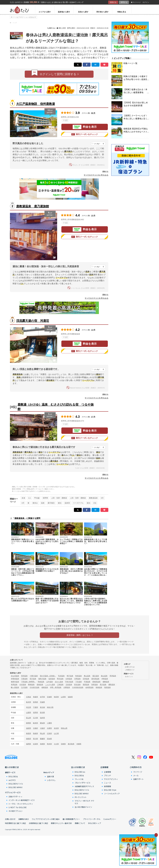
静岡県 (29, 723)
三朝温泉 (60, 685)
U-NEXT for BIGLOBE (18, 807)
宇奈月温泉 (69, 682)
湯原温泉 (86, 685)
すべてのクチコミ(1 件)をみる (97, 478)
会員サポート (139, 779)
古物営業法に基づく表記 (38, 823)
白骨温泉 (69, 679)
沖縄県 (79, 744)
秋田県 (56, 697)
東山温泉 (87, 676)
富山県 (29, 718)
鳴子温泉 (70, 676)
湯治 (88, 503)
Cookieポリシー (110, 819)
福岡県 (29, 744)
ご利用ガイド (130, 670)
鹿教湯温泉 (93, 498)
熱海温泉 (99, 687)
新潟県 (42, 713)
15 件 (93, 216)
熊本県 (49, 744)
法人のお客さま (78, 767)
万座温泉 (24, 679)
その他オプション (16, 811)
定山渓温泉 (15, 676)
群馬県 (35, 702)
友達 (23, 498)
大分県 (56, 744)
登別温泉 (24, 676)
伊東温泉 (105, 679)
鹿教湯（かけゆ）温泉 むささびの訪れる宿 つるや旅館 (56, 407)
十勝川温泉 (34, 676)
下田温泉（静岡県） (28, 682)
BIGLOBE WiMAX (16, 787)
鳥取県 (29, 733)
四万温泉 (33, 679)
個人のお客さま (12, 767)
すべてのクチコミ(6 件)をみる (97, 298)
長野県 (45, 498)
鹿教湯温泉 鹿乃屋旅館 (33, 206)
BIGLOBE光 (13, 776)
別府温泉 (95, 685)
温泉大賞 (50, 776)
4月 (23, 503)
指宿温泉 (107, 687)
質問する (124, 2)
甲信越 (37, 498)
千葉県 (35, 707)
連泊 (60, 503)
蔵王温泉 (96, 676)
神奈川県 (50, 707)
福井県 (42, 718)
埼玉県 (29, 707)
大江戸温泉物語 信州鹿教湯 (36, 104)
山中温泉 (50, 682)
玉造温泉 (69, 685)
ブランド (107, 775)
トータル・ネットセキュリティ (21, 804)
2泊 (95, 503)
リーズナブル (78, 503)
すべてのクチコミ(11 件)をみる (96, 175)
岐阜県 (35, 723)
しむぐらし (51, 780)
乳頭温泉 (61, 676)
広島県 (49, 733)
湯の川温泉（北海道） (48, 676)
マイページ (136, 2)
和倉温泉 (41, 682)
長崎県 (42, 744)
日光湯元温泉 (35, 687)
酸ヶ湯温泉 (15, 687)
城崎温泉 (106, 682)
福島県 (70, 697)
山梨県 (29, 713)
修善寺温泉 (15, 682)
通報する (105, 171)
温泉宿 (67, 503)
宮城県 (49, 697)
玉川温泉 (24, 687)
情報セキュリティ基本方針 (61, 823)
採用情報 (107, 786)
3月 (102, 498)
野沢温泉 (60, 679)
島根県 (35, 733)
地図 (65, 120)
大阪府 (42, 728)
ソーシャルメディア (112, 794)
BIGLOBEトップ (95, 823)
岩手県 (42, 697)
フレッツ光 (79, 779)
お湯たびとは (130, 667)
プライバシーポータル (92, 819)
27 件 (93, 417)
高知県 (49, 739)
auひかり (12, 780)
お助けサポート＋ (16, 797)
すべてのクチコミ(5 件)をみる (97, 398)
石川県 (35, 718)
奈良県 (56, 728)
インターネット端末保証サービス (22, 800)
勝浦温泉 (31, 685)
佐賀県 (35, 744)
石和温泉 (86, 679)
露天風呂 (51, 503)
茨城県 (42, 702)
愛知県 (42, 723)
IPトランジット (81, 797)
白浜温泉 (23, 685)
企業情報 (104, 767)
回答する (113, 2)
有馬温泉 (14, 685)
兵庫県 (49, 728)
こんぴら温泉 (50, 685)
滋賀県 (29, 728)
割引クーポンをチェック (85, 134)
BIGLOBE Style (110, 790)
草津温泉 (113, 676)
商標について (80, 823)
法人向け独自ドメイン (83, 807)
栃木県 (29, 702)
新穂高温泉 (96, 682)
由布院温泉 (89, 687)
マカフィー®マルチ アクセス (84, 802)
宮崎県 (63, 744)
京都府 (35, 728)
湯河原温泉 (95, 679)
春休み (35, 503)
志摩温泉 (67, 687)
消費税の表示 (24, 819)
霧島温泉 (112, 685)
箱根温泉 (45, 687)
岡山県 (42, 733)
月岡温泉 (77, 679)
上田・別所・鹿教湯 (59, 498)
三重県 (49, 723)
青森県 (35, 697)
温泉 (43, 503)
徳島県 (29, 739)
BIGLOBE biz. (80, 772)
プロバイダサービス (82, 783)
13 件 (93, 330)
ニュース (107, 783)
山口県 (56, 733)
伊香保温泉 (15, 679)
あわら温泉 (59, 682)
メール (136, 775)
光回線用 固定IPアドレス (84, 786)
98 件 (93, 113)
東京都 (42, 707)
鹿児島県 (71, 744)
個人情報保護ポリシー (71, 819)
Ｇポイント (129, 677)
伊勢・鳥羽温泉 (56, 687)
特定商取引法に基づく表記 (15, 823)
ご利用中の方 (136, 767)
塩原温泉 (52, 679)
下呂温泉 (79, 682)
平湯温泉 (87, 682)
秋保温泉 (79, 676)
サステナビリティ (111, 779)
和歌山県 (64, 728)
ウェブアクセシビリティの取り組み (46, 819)
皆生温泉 (77, 685)
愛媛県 (42, 739)
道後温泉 (40, 685)
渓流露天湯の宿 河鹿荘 (33, 321)
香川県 (35, 739)
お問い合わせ (10, 819)
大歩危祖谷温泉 (78, 687)
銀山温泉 (104, 676)
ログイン (146, 2)
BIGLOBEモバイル (16, 784)
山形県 (63, 697)
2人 (30, 498)
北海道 (29, 697)
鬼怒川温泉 (42, 679)
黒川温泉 (103, 685)
